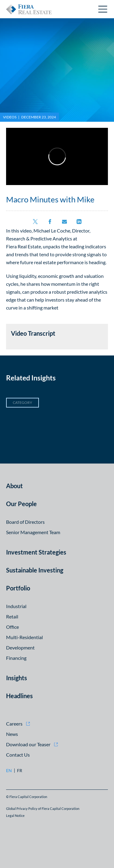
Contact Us (18, 755)
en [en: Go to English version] (9, 771)
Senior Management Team (33, 532)
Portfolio (18, 588)
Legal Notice (15, 815)
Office (12, 627)
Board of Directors (25, 522)
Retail (12, 616)
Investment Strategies (36, 552)
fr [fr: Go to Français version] (20, 771)
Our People (21, 504)
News (12, 734)
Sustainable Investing (35, 570)
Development (20, 647)
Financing (16, 658)
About (14, 486)
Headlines (19, 696)
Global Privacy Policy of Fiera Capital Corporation (43, 808)
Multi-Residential (24, 637)
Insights (17, 678)
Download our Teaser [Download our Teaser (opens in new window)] (28, 744)
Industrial (16, 606)
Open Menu (103, 9)
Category (22, 402)
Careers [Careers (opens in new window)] (14, 724)
